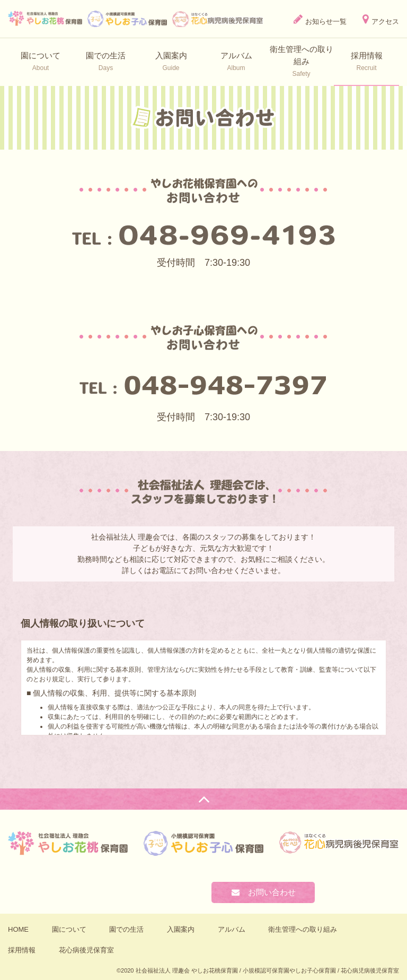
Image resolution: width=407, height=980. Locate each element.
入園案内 (181, 929)
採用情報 (22, 950)
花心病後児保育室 (86, 950)
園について (69, 929)
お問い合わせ (263, 892)
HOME (18, 929)
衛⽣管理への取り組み (303, 929)
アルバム (232, 929)
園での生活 (126, 929)
